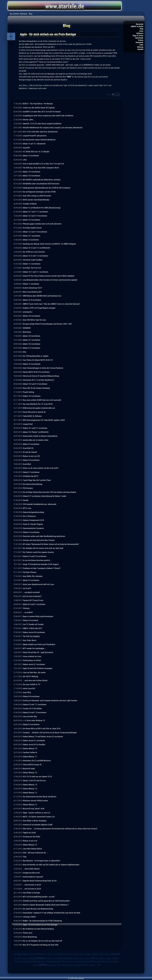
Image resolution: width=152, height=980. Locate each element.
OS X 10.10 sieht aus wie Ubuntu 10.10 (37, 777)
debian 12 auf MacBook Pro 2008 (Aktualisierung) (42, 208)
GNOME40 (27, 328)
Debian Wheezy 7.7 (30, 757)
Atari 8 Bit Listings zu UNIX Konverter (37, 196)
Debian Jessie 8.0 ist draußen (34, 744)
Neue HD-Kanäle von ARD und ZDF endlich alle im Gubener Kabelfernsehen (51, 865)
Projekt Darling (28, 392)
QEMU (48, 962)
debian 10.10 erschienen (32, 300)
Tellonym (26, 608)
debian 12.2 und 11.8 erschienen (35, 232)
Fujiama (88, 954)
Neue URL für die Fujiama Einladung (36, 388)
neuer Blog (27, 692)
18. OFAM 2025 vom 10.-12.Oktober (36, 152)
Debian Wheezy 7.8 (30, 748)
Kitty (24, 352)
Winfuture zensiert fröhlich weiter (35, 801)
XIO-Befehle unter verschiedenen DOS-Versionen (41, 184)
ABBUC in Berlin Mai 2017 (32, 628)
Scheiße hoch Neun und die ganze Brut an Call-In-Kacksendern (46, 901)
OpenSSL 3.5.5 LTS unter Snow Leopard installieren (42, 124)
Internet (115, 954)
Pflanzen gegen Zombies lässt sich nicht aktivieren (42, 224)
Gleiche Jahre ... (29, 120)
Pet (97, 959)
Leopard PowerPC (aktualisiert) (35, 136)
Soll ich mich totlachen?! (32, 596)
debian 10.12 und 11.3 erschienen (35, 256)
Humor (107, 954)
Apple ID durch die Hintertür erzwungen (37, 668)
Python (43, 962)
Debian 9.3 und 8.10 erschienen (35, 556)
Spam (54, 962)
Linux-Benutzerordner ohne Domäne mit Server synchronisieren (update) (50, 280)
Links (141, 45)
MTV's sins (27, 508)
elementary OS (54, 965)
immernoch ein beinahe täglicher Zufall (38, 825)
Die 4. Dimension (29, 516)
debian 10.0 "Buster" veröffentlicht (36, 432)
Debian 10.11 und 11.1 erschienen (35, 272)
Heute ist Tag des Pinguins (33, 524)
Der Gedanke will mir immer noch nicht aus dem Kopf (43, 548)
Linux (39, 958)
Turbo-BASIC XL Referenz (32, 416)
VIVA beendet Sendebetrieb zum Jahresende (39, 504)
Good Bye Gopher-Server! (32, 228)
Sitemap (140, 47)
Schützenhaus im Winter (32, 660)
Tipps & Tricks (138, 36)
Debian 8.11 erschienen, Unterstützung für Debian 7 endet (44, 496)
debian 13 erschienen (31, 156)
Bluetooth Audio (29, 769)
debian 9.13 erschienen (31, 348)
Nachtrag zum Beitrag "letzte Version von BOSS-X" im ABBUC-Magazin (49, 244)
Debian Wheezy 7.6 (30, 773)
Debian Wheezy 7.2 (30, 805)
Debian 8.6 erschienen (31, 696)
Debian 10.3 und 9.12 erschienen (35, 384)
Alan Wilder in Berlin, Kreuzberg (35, 821)
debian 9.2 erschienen (31, 580)
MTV (45, 959)
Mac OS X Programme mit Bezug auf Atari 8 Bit (41, 945)
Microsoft (52, 959)
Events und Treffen (71, 954)
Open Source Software (82, 959)
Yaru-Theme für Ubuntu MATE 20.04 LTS (38, 360)
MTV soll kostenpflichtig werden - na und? (39, 897)
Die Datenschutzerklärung (32, 484)
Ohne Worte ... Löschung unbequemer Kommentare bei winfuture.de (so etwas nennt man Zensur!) (60, 829)
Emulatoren (58, 954)
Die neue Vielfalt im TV (31, 684)
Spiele (59, 961)
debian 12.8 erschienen (31, 176)
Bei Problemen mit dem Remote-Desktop (38, 929)
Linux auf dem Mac (30, 716)
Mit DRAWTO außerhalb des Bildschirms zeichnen (42, 180)
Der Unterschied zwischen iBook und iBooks (40, 797)
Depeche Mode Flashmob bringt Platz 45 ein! (40, 881)
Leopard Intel (28, 424)
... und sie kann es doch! (32, 889)
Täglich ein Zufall (29, 833)
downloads (139, 38)
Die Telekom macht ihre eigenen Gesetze (38, 552)
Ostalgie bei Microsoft (31, 873)
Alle (99, 965)
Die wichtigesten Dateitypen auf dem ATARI (39, 192)
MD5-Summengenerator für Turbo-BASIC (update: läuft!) (44, 420)
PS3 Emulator (28, 488)
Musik (70, 959)
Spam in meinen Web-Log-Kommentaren (38, 616)
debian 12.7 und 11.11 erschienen (35, 212)
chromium (114, 962)
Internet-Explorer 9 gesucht (33, 877)
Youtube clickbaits (30, 204)
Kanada (26, 500)
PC (93, 958)
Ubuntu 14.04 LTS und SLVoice (34, 781)
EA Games (49, 954)
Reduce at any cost (30, 841)
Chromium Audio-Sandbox (33, 260)
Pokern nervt (28, 933)
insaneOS (26, 148)
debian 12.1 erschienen (31, 236)
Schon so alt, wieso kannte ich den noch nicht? (41, 468)
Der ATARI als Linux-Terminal (34, 252)
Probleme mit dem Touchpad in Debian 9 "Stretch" (42, 568)
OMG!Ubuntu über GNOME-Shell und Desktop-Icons (42, 296)
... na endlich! (28, 612)
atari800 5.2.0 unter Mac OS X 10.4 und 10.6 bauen (42, 112)
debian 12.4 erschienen (31, 220)
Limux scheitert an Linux (32, 656)
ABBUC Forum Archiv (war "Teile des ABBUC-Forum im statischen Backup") (51, 304)
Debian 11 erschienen (31, 284)
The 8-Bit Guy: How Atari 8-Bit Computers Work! (41, 168)
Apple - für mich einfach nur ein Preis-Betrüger (40, 925)
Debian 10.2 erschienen (32, 396)
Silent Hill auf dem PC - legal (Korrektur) (38, 652)
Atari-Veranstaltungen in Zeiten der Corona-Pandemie (43, 368)
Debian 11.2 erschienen (32, 264)
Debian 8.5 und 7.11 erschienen (35, 704)
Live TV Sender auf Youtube (33, 624)
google (71, 965)
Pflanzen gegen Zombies (109, 959)
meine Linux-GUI (29, 688)
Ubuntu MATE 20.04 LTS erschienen (36, 372)
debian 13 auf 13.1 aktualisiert (34, 144)
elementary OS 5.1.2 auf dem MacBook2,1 (39, 380)
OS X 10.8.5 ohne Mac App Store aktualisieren (40, 132)
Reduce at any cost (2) (31, 456)
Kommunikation (21, 959)
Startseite (140, 24)
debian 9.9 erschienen (31, 444)
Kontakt (140, 49)
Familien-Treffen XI (30, 752)
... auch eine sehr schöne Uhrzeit (35, 680)
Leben (31, 958)
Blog (142, 29)
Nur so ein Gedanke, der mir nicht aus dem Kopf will (42, 941)
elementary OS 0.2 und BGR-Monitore (37, 761)
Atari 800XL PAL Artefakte (33, 576)
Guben (102, 954)
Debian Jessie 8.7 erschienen (34, 664)
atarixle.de (105, 961)
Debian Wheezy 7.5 (30, 785)
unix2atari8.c (28, 312)
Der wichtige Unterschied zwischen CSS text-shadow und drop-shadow (49, 492)
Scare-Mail (27, 464)
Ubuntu (87, 962)
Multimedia (62, 958)
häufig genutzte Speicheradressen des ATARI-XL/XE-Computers (47, 188)
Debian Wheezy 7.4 (30, 789)
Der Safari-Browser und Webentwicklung (38, 909)
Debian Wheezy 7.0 (30, 845)
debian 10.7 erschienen (31, 340)
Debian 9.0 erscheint (30, 620)
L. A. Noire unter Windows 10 (34, 720)
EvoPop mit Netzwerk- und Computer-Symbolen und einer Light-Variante (50, 700)
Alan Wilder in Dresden (31, 893)
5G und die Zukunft (30, 452)
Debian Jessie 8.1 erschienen (34, 741)
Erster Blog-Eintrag (30, 937)
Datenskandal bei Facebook (33, 528)
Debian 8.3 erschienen (31, 724)
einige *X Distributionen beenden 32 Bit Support (41, 564)
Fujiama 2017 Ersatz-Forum (33, 600)
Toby (25, 857)
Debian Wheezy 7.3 (30, 793)
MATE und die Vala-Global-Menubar (36, 200)
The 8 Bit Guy (68, 961)
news (141, 31)
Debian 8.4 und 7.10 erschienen (35, 712)
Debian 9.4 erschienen (31, 532)
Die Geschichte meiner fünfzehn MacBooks (39, 140)
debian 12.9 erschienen (31, 172)
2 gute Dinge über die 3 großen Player (37, 480)
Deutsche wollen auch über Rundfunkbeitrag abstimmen (44, 536)
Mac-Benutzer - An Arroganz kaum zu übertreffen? (41, 861)
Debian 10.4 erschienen (32, 364)
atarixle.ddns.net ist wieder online (35, 440)
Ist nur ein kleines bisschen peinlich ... (37, 560)
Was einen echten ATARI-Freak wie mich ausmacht (42, 400)
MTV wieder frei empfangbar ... (34, 648)
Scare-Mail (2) (28, 448)
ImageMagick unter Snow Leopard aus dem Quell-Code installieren (48, 116)
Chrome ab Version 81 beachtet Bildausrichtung (41, 376)
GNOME (95, 954)
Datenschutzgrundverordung (33, 512)
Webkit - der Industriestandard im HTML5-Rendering (42, 921)
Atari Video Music (30, 640)
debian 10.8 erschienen (31, 336)
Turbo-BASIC (79, 961)
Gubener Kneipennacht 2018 (33, 520)
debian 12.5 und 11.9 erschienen (35, 216)
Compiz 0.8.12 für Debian (32, 708)
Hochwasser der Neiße (31, 837)
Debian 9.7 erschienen (31, 472)
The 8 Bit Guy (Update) (31, 636)
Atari (26, 954)
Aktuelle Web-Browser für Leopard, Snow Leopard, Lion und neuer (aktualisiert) (53, 128)
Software (140, 33)
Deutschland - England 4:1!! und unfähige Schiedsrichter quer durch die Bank (51, 913)
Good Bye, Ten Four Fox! (32, 268)
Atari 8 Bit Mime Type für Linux (34, 320)
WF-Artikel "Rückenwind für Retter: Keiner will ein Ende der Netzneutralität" (51, 544)
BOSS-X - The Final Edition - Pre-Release (38, 104)
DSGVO (42, 954)
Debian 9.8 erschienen (31, 460)
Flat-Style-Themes (30, 572)
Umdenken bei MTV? (31, 476)
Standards (139, 42)
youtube (92, 965)
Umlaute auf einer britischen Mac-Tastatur (39, 540)
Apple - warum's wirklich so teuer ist (36, 813)
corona (35, 965)
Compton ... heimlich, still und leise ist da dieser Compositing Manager (50, 733)
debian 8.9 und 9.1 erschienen (34, 604)
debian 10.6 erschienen (31, 344)
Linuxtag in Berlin (29, 917)
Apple (117, 95)
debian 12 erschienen (31, 240)
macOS (85, 965)
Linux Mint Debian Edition (32, 849)
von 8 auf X (27, 588)
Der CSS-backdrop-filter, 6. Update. (36, 356)
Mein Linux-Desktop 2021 (32, 292)
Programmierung (32, 961)
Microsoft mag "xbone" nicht (34, 809)
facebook (64, 965)
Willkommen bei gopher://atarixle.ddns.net (39, 408)
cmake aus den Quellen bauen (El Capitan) (39, 108)
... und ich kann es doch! (32, 885)
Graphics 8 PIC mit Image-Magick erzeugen (39, 308)
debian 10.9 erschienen (31, 316)
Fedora (82, 954)
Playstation (19, 962)
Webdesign (95, 962)
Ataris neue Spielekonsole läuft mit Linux (38, 584)
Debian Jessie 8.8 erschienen (34, 632)
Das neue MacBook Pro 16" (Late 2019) (38, 404)
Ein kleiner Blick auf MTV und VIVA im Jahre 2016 (42, 729)
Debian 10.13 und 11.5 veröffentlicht (36, 248)
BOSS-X (32, 954)
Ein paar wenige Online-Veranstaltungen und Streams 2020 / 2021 (47, 324)
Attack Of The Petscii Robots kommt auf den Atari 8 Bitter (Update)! (48, 276)
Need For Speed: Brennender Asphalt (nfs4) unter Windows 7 (46, 905)
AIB (15, 954)
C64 (37, 954)
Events (141, 40)
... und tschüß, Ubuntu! (31, 869)
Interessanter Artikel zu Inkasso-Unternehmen (40, 436)
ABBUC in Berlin (137, 26)
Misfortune (27, 332)
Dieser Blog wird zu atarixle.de (34, 412)
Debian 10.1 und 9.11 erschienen (35, 428)
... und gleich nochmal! (31, 592)
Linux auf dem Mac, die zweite (34, 672)
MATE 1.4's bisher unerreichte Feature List (39, 817)
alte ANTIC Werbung (30, 676)
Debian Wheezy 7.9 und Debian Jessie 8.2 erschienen (43, 737)
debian (43, 965)
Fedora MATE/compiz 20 (32, 765)
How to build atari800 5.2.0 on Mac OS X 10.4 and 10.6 (43, 164)
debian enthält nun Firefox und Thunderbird (39, 644)
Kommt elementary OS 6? (32, 288)
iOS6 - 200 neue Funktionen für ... (35, 853)
